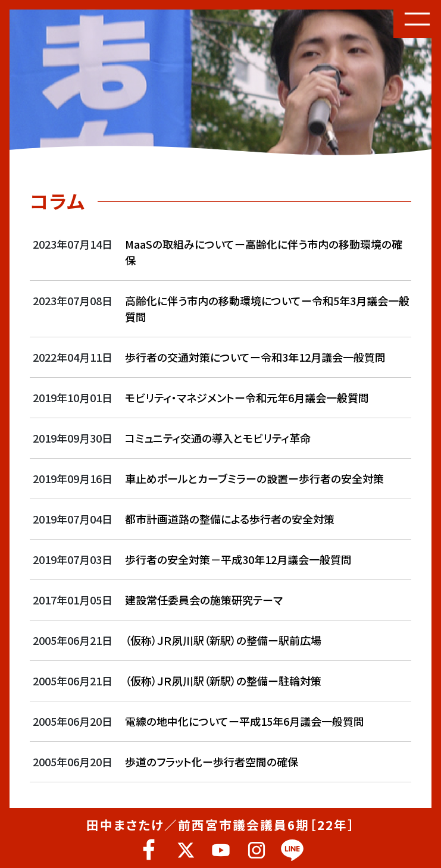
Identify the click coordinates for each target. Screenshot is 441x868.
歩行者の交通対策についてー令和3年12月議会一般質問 (255, 357)
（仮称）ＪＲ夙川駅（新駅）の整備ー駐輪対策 (223, 681)
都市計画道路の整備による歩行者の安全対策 (230, 519)
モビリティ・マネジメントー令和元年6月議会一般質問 (247, 397)
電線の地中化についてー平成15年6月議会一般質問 (245, 721)
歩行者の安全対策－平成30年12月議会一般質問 (238, 559)
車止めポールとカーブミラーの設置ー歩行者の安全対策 (254, 478)
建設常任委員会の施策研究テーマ (209, 600)
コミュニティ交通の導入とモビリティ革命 (218, 438)
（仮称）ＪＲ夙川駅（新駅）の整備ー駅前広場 (223, 640)
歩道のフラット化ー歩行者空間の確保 (212, 762)
